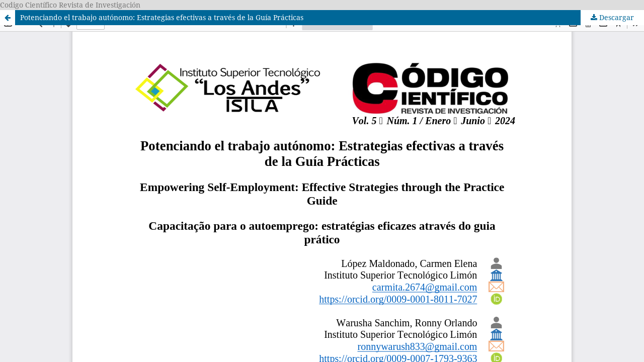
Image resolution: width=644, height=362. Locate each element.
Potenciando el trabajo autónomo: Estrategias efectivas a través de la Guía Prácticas (162, 17)
